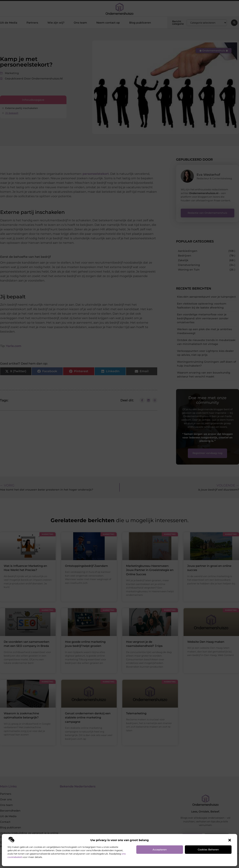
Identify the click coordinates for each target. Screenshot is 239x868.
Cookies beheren (208, 849)
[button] (230, 840)
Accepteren (160, 849)
